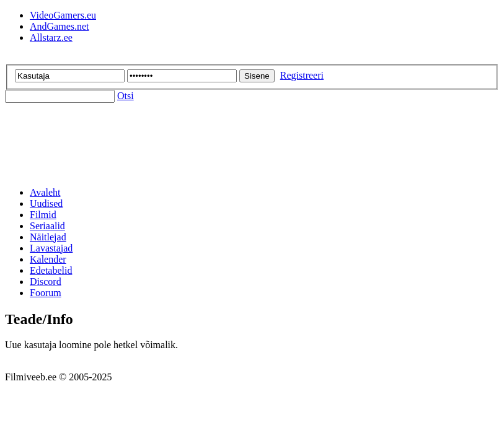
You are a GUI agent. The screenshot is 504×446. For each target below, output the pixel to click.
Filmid (43, 215)
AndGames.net (60, 26)
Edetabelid (51, 270)
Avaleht (45, 192)
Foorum (46, 293)
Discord (46, 282)
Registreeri (302, 75)
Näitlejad (48, 237)
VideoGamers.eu (63, 15)
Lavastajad (51, 248)
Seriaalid (47, 226)
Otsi (126, 96)
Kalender (48, 259)
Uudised (46, 203)
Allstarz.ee (51, 37)
